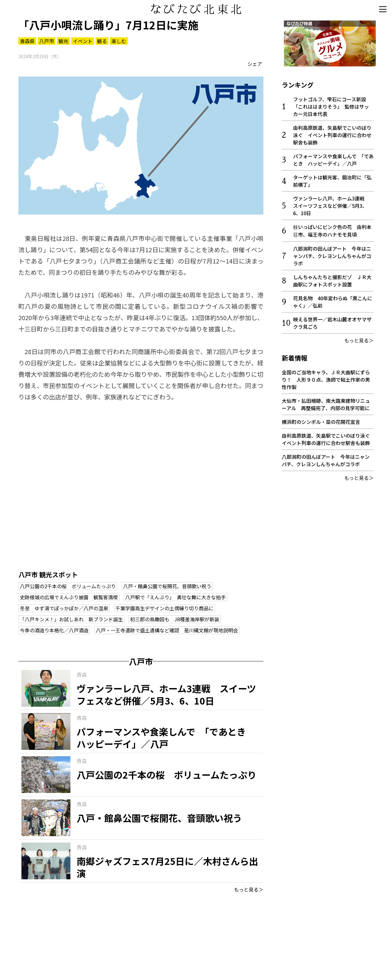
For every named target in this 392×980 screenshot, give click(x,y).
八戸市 (47, 41)
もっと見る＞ (249, 889)
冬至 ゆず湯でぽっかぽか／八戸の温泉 (64, 608)
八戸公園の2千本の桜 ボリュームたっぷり (68, 586)
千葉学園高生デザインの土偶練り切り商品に (164, 608)
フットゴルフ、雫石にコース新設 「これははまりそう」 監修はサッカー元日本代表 (332, 104)
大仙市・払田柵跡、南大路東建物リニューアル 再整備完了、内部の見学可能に (326, 402)
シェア (255, 64)
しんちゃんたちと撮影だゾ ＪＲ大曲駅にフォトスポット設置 (332, 279)
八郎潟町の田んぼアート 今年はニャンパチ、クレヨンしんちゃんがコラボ (332, 254)
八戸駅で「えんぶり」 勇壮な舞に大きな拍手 (175, 597)
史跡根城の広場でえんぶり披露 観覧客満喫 (69, 597)
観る (102, 41)
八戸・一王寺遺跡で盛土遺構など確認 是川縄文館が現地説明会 (167, 630)
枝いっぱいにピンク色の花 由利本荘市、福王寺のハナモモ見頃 (332, 228)
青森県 (27, 41)
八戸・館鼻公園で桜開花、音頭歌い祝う (167, 586)
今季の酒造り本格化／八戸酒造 (54, 630)
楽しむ (119, 41)
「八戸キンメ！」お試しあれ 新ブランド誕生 (71, 619)
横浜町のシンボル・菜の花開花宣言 (321, 420)
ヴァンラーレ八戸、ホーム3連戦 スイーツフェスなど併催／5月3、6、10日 (331, 204)
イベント (83, 41)
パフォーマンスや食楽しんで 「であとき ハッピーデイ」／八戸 (333, 158)
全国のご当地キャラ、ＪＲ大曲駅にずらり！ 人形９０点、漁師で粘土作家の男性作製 (326, 377)
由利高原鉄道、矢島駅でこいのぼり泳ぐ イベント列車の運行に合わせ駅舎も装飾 (332, 133)
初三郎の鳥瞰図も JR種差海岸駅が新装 (175, 619)
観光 (63, 41)
